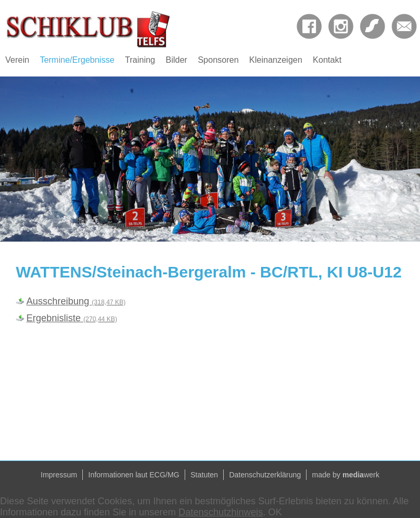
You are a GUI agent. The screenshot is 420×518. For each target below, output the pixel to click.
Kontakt (327, 60)
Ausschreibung (76, 301)
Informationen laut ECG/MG (134, 475)
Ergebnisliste (72, 318)
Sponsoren (218, 60)
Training (140, 60)
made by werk (346, 475)
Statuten (204, 475)
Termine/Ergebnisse (77, 60)
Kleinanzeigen (276, 60)
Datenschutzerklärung (265, 475)
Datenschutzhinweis (221, 512)
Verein (17, 60)
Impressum (59, 475)
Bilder (176, 60)
